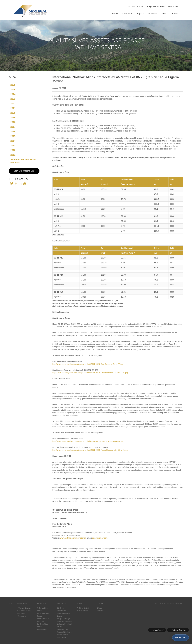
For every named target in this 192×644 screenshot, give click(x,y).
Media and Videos (63, 613)
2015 (13, 136)
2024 (13, 94)
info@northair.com (100, 538)
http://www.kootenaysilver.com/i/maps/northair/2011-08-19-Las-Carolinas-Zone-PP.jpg (88, 441)
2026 (13, 85)
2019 (13, 118)
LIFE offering (62, 637)
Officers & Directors (24, 608)
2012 (13, 150)
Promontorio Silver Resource (44, 620)
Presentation (62, 611)
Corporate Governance (22, 615)
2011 (13, 155)
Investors (152, 14)
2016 (13, 132)
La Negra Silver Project (43, 625)
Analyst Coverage (63, 619)
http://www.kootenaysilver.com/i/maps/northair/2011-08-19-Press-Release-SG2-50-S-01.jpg (90, 373)
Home (115, 14)
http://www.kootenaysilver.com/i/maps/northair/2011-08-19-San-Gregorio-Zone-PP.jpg (88, 364)
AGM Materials (62, 635)
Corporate (127, 14)
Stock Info (61, 608)
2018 (13, 122)
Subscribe (100, 611)
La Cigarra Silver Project (43, 615)
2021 (13, 108)
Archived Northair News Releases (23, 161)
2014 (13, 141)
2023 (13, 99)
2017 (13, 127)
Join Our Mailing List (24, 171)
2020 (13, 113)
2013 (13, 146)
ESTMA (60, 627)
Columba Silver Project (43, 609)
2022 (13, 104)
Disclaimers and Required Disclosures (65, 631)
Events (60, 616)
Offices (99, 608)
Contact (174, 14)
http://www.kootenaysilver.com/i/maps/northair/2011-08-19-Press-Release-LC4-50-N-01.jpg (90, 450)
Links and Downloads (65, 624)
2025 (13, 90)
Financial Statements (65, 621)
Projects (140, 14)
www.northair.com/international (73, 538)
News (164, 14)
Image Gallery (42, 629)
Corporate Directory (24, 611)
